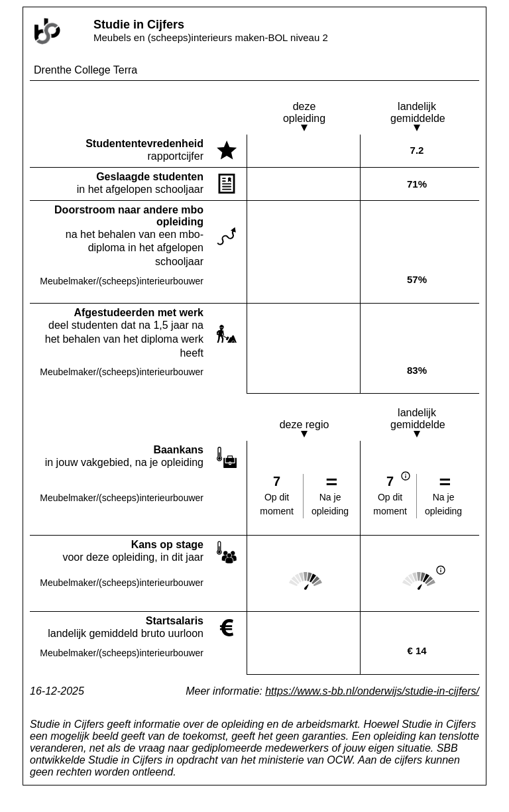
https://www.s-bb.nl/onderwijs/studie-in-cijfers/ (372, 691)
